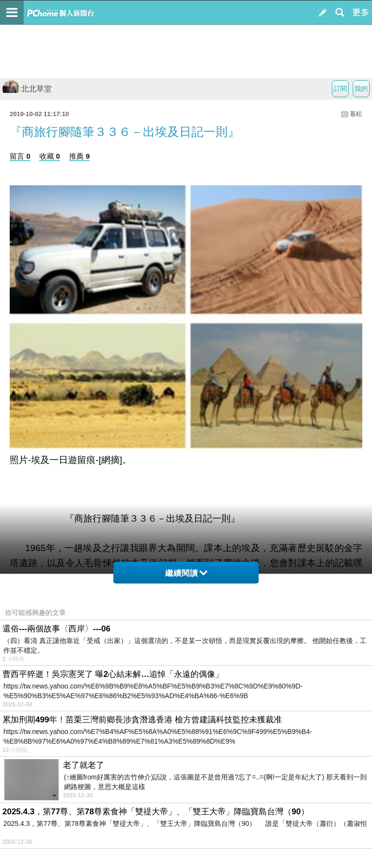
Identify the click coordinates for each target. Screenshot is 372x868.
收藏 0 (50, 156)
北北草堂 (27, 89)
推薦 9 (80, 156)
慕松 (356, 114)
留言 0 (20, 156)
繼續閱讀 (186, 573)
